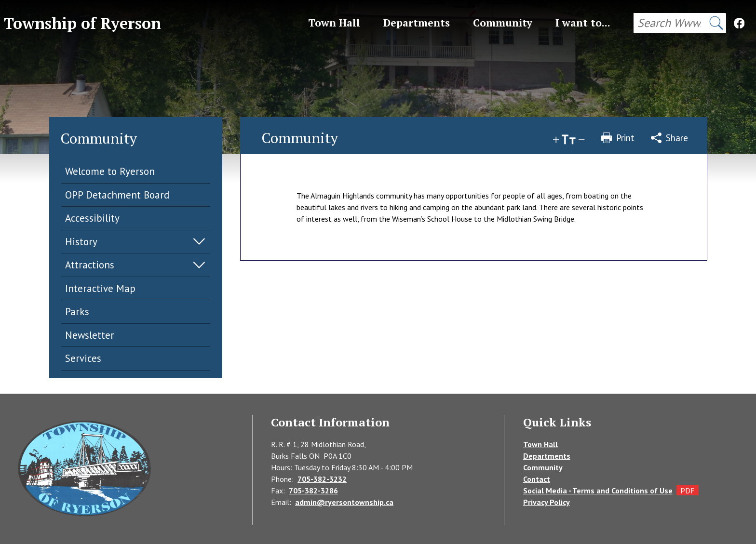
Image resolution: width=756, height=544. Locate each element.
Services (83, 358)
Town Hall (540, 444)
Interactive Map (100, 288)
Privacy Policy (547, 502)
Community (543, 467)
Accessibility (92, 218)
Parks (77, 312)
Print (618, 138)
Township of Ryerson (82, 23)
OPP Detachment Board (117, 195)
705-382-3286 (313, 491)
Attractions (90, 265)
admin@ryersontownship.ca (344, 502)
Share (669, 138)
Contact (537, 479)
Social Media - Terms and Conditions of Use (598, 491)
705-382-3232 (322, 479)
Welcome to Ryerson (110, 171)
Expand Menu (199, 241)
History (81, 242)
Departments (547, 456)
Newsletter (90, 335)
